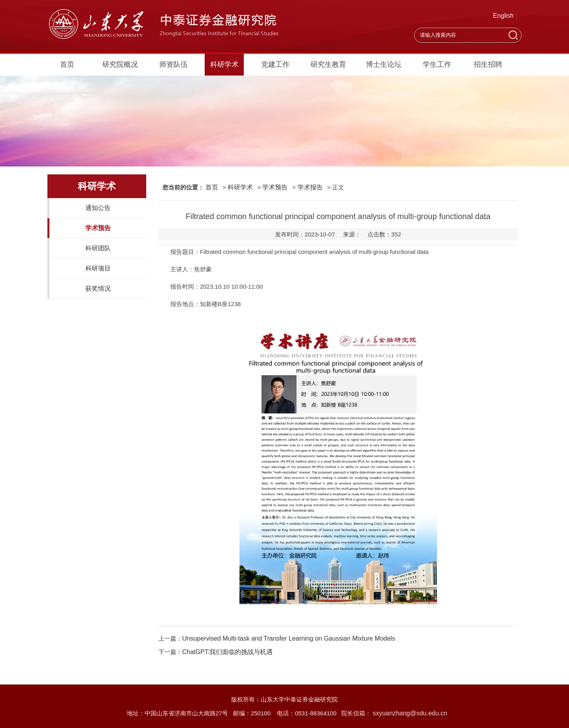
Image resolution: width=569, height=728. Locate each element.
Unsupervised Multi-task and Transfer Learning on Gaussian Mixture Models (289, 638)
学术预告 (98, 228)
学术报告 (310, 187)
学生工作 (437, 64)
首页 (67, 64)
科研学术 (224, 64)
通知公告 (98, 208)
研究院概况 (120, 64)
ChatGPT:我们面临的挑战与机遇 (227, 652)
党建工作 (275, 64)
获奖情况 (98, 288)
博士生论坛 (384, 64)
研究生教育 (328, 64)
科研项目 (98, 268)
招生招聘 (488, 64)
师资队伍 (173, 64)
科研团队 (98, 248)
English (503, 16)
